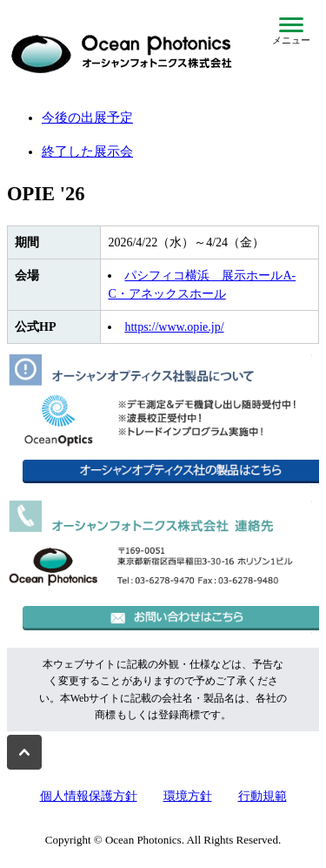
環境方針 (188, 796)
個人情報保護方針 (89, 796)
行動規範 (263, 796)
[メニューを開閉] (291, 31)
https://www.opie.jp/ (174, 327)
